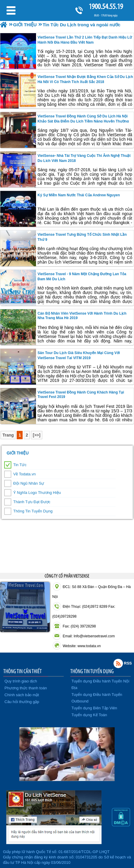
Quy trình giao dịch (21, 681)
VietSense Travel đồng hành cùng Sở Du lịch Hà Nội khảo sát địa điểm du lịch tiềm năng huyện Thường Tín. (83, 121)
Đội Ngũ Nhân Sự (29, 483)
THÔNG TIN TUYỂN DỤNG (92, 671)
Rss (118, 663)
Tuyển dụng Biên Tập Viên (94, 708)
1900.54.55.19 (106, 6)
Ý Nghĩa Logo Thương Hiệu (37, 493)
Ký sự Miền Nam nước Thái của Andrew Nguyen (79, 195)
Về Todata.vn (25, 474)
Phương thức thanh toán (26, 688)
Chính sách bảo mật (22, 695)
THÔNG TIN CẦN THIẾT (22, 671)
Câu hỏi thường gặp (22, 702)
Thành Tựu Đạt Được (32, 502)
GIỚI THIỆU (18, 453)
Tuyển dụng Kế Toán (89, 715)
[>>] (37, 435)
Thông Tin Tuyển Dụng (33, 511)
